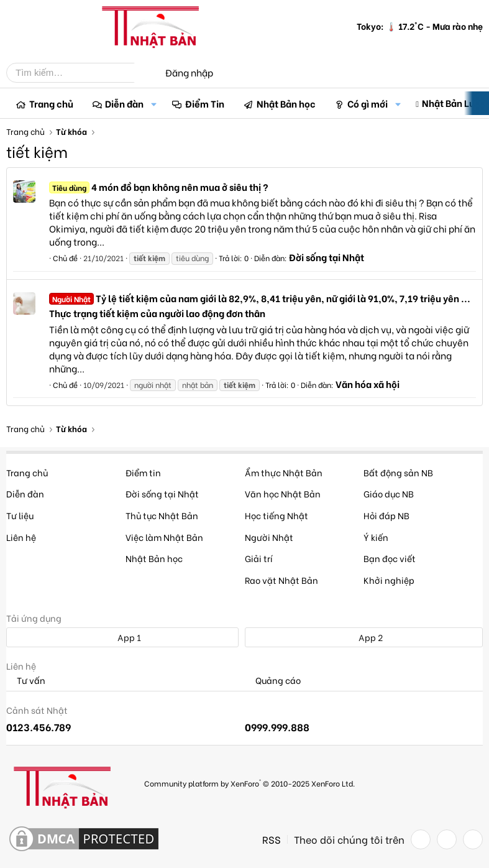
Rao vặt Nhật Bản (281, 580)
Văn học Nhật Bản (283, 493)
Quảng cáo (273, 681)
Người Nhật (269, 537)
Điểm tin (143, 472)
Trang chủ (51, 103)
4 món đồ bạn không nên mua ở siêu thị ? (159, 187)
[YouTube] (473, 839)
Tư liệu (20, 515)
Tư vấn (26, 681)
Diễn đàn (124, 103)
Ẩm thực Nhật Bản (284, 472)
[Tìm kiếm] (80, 73)
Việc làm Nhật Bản (164, 537)
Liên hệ (21, 537)
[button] (153, 104)
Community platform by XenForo (249, 783)
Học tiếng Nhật (276, 515)
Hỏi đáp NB (386, 515)
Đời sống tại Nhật (327, 257)
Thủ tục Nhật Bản (162, 515)
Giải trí (259, 558)
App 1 (122, 637)
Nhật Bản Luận (454, 103)
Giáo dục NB (389, 493)
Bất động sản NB (398, 472)
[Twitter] (447, 839)
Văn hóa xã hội (368, 384)
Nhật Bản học (286, 103)
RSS (272, 839)
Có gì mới (368, 103)
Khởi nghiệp (389, 580)
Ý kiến (376, 537)
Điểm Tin (205, 103)
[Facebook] (421, 839)
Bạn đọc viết (390, 558)
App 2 (364, 637)
